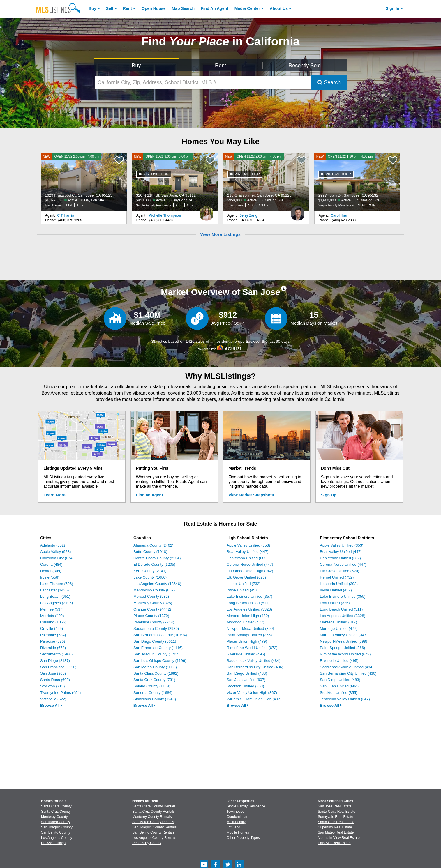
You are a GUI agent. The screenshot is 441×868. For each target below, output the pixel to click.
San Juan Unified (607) (246, 680)
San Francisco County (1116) (158, 648)
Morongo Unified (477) (245, 622)
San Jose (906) (53, 673)
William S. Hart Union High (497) (254, 699)
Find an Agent (150, 495)
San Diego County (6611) (155, 641)
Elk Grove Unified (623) (246, 577)
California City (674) (57, 558)
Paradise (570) (53, 641)
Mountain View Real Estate (339, 838)
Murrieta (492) (52, 616)
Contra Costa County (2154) (157, 558)
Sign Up (329, 495)
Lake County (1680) (150, 577)
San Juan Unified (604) (339, 686)
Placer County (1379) (151, 616)
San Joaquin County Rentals (154, 827)
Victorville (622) (53, 699)
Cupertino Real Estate (335, 827)
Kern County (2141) (150, 571)
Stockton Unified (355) (339, 693)
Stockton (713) (53, 686)
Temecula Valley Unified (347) (345, 699)
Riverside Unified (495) (246, 654)
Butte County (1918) (150, 552)
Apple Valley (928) (55, 552)
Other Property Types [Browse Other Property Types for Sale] (243, 838)
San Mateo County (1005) (155, 667)
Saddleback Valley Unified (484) (253, 661)
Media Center (247, 8)
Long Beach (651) (55, 596)
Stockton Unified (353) (245, 686)
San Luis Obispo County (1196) (160, 661)
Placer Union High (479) (247, 641)
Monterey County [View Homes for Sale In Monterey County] (54, 817)
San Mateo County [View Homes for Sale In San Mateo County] (55, 822)
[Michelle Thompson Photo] (207, 211)
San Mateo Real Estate (336, 832)
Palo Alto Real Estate (334, 843)
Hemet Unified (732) (244, 584)
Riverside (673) (53, 648)
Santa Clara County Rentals (154, 806)
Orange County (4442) (152, 609)
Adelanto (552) (53, 545)
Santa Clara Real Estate (337, 812)
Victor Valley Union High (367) (252, 693)
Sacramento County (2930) (156, 629)
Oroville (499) (52, 629)
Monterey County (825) (153, 603)
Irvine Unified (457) (243, 590)
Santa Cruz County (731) (154, 680)
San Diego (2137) (55, 661)
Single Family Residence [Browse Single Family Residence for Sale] (246, 806)
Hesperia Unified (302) (339, 584)
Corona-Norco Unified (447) (250, 564)
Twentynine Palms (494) (60, 693)
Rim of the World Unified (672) (252, 648)
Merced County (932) (151, 596)
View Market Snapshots (251, 495)
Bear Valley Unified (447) (248, 552)
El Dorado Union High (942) (250, 571)
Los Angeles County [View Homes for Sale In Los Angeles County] (57, 838)
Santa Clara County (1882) (156, 673)
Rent (127, 8)
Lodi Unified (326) (335, 603)
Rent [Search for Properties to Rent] (220, 66)
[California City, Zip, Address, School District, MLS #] (203, 83)
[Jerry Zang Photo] (298, 211)
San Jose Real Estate (335, 806)
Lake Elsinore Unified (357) (249, 596)
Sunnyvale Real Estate (335, 817)
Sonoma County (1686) (153, 693)
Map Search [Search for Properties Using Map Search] (183, 8)
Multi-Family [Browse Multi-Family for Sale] (236, 822)
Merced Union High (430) (248, 616)
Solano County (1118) (152, 686)
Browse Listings (53, 843)
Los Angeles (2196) (57, 603)
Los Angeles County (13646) (157, 584)
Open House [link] (154, 8)
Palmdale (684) (53, 635)
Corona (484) (51, 564)
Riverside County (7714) (154, 622)
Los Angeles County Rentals (154, 838)
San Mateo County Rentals (153, 822)
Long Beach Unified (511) (248, 603)
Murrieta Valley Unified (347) (344, 635)
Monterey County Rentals (152, 817)
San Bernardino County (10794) (160, 635)
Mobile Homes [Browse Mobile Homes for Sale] (238, 832)
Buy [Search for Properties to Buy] (136, 66)
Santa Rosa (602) (55, 680)
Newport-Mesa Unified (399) (250, 629)
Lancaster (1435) (54, 590)
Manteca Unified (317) (338, 622)
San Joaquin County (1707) (156, 654)
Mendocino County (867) (154, 590)
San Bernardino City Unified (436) (255, 667)
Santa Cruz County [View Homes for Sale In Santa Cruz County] (56, 812)
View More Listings (220, 234)
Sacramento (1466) (56, 654)
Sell (110, 8)
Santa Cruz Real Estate (336, 822)
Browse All (51, 705)
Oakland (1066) (53, 622)
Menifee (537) (52, 609)
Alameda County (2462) (153, 545)
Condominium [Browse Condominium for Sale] (237, 817)
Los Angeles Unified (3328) (249, 609)
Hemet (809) (51, 571)
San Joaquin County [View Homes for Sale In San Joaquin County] (57, 827)
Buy (92, 8)
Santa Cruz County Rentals (153, 812)
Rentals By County (147, 843)
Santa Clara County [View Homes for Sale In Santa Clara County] (56, 806)
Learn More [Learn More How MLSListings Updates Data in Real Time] (54, 495)
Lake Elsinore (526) (57, 584)
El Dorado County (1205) (154, 564)
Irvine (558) (50, 577)
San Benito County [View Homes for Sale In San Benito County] (56, 832)
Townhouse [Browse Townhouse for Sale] (236, 812)
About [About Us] (279, 8)
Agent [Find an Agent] (215, 8)
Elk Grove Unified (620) (339, 571)
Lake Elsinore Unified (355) (343, 596)
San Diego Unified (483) (247, 673)
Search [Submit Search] (329, 82)
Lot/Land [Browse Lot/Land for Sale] (233, 827)
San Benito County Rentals (153, 832)
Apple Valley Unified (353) (248, 545)
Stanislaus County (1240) (155, 699)
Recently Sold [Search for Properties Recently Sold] (305, 66)
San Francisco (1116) (58, 667)
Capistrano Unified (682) (247, 558)
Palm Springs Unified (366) (249, 635)
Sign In (393, 8)
